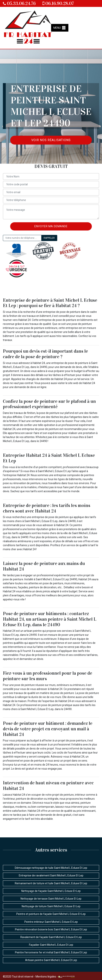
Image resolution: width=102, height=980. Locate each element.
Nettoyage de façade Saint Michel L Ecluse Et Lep (51, 891)
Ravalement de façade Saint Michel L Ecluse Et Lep (51, 937)
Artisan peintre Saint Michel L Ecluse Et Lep (51, 960)
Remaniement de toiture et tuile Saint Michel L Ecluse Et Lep (51, 883)
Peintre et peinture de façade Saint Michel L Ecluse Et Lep (51, 914)
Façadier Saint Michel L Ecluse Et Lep (51, 945)
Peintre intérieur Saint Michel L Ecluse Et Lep (51, 922)
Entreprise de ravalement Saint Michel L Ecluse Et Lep (51, 875)
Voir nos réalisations (51, 140)
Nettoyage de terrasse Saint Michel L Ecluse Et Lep (51, 899)
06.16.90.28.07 (58, 3)
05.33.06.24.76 (19, 3)
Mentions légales (46, 977)
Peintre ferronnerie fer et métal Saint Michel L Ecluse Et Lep (51, 952)
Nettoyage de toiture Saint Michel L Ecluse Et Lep (51, 906)
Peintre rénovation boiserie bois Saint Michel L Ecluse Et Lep (51, 929)
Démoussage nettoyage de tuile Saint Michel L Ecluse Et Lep (51, 868)
